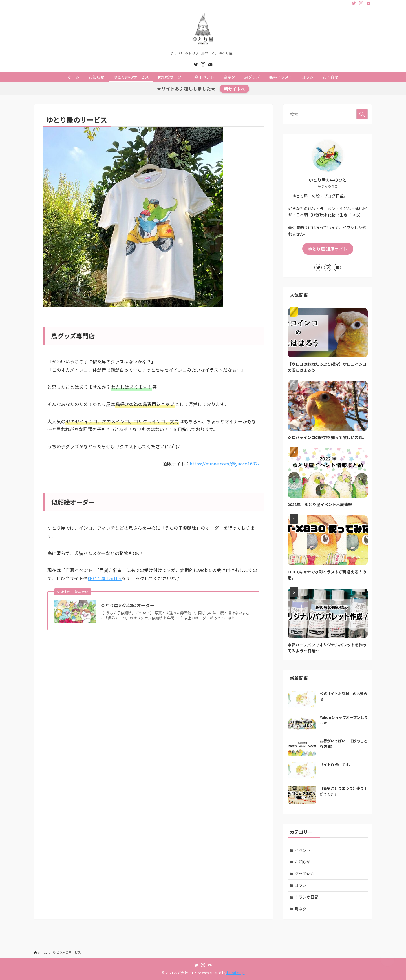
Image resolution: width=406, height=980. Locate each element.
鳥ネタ (301, 909)
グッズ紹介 (304, 873)
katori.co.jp (235, 973)
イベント (303, 850)
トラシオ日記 (306, 897)
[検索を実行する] (362, 114)
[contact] (369, 3)
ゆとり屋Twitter (105, 578)
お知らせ (303, 862)
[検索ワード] (328, 114)
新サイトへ (234, 89)
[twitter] (354, 3)
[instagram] (361, 3)
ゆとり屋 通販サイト (328, 249)
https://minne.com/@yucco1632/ (225, 464)
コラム (301, 885)
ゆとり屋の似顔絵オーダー (127, 605)
